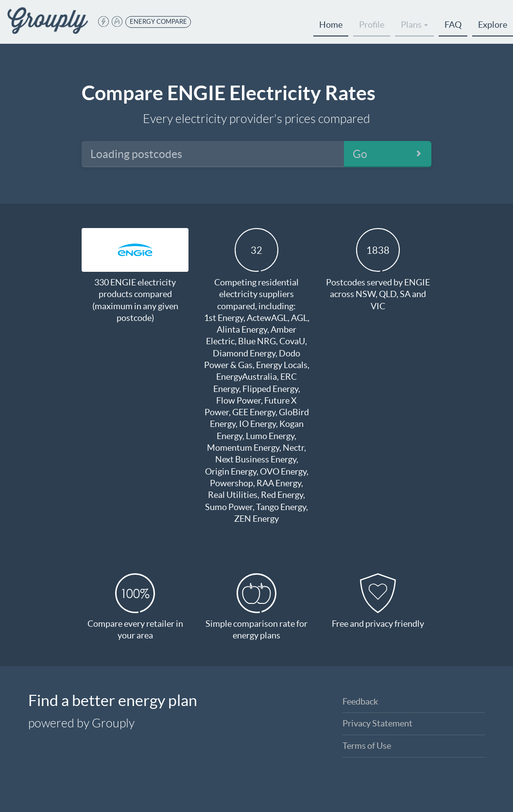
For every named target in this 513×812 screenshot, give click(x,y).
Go (360, 154)
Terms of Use (367, 746)
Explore (493, 25)
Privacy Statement (377, 723)
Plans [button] (414, 25)
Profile (372, 25)
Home (331, 25)
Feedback (360, 701)
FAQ (453, 25)
